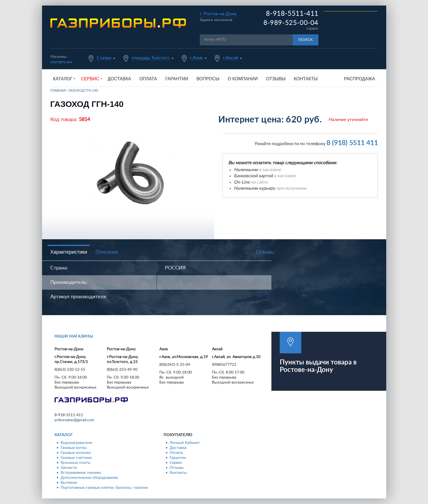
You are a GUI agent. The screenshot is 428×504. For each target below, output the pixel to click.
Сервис (176, 463)
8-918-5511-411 (292, 14)
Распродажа (359, 79)
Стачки (104, 58)
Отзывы (276, 79)
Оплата (148, 79)
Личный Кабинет (185, 443)
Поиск (306, 40)
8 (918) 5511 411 (352, 143)
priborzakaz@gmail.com (74, 420)
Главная (58, 91)
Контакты (306, 79)
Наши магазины (74, 336)
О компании (243, 79)
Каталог (64, 435)
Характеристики (69, 252)
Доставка (119, 79)
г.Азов (196, 58)
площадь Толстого (151, 58)
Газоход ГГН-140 (83, 91)
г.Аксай (230, 58)
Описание (107, 252)
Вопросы (208, 79)
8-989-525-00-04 (291, 23)
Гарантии (177, 79)
